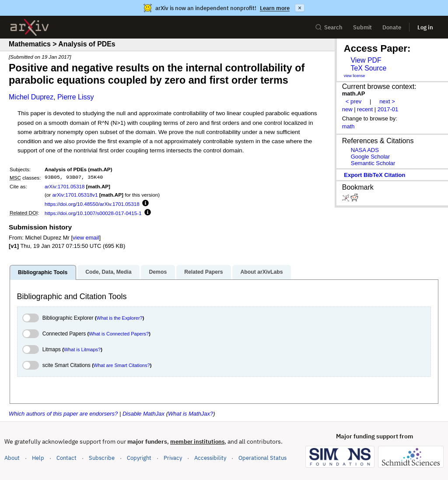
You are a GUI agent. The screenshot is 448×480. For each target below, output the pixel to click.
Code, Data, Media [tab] (108, 272)
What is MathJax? (191, 414)
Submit (362, 27)
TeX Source (368, 68)
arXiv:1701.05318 (65, 186)
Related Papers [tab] (203, 272)
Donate (392, 27)
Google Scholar (370, 157)
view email (86, 238)
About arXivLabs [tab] (261, 272)
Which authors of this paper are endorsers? (63, 414)
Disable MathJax (143, 414)
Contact (66, 458)
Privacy (173, 458)
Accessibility (210, 458)
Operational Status (262, 457)
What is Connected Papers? (119, 334)
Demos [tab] (158, 272)
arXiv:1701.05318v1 (75, 195)
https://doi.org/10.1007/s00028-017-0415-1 (93, 213)
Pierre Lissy (76, 97)
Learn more (275, 8)
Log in (425, 27)
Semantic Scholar (373, 163)
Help (38, 458)
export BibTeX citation (374, 175)
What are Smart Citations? (122, 365)
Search (329, 27)
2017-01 (388, 109)
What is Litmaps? (82, 349)
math (348, 126)
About (12, 458)
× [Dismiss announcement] (300, 8)
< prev (353, 101)
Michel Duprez (31, 97)
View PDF (366, 60)
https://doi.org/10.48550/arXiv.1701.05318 (92, 204)
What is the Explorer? (120, 318)
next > (387, 101)
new (347, 109)
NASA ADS (365, 150)
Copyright (139, 458)
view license (355, 76)
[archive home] (30, 27)
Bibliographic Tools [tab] (43, 272)
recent (365, 109)
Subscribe (102, 458)
